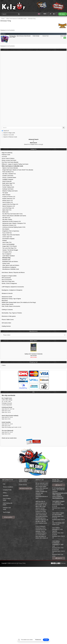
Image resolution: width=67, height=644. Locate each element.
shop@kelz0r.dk (60, 488)
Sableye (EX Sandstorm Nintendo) (34, 354)
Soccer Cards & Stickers (8, 158)
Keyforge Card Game (8, 189)
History (5, 493)
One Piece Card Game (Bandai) (10, 162)
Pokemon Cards (6, 155)
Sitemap (63, 563)
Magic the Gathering (7, 153)
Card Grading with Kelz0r (8, 504)
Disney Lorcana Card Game (9, 160)
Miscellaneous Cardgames (9, 267)
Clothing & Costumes (7, 310)
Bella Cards (5, 212)
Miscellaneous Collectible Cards (10, 269)
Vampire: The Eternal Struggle (10, 250)
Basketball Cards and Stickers (10, 262)
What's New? (33, 341)
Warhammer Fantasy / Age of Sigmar (11, 299)
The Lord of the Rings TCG (9, 248)
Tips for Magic (7, 512)
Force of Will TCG (7, 233)
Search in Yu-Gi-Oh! (8, 135)
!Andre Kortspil (36, 36)
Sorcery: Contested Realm (9, 178)
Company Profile (7, 490)
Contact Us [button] (59, 485)
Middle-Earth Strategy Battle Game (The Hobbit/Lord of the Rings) (19, 302)
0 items (62, 14)
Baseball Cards (6, 260)
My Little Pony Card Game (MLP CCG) (12, 214)
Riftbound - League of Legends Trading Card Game (15, 164)
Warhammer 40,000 (7, 297)
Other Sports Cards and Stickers (10, 265)
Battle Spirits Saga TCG (8, 183)
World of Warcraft (7, 181)
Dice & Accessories (7, 280)
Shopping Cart (33, 362)
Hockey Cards (6, 263)
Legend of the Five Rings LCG (10, 204)
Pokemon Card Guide (7, 509)
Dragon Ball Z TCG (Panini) (9, 246)
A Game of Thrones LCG (8, 197)
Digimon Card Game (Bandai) (10, 168)
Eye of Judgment (6, 254)
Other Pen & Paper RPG (8, 282)
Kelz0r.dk (13, 563)
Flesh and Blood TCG (8, 172)
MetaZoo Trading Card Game (10, 191)
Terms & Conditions (8, 487)
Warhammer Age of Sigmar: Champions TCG (14, 223)
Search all (5, 131)
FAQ (4, 484)
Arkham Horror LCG (7, 200)
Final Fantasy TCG (7, 185)
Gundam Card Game (7, 176)
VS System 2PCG (7, 252)
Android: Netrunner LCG (8, 199)
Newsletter (6, 496)
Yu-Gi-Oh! (4, 156)
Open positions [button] (8, 517)
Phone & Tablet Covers (8, 320)
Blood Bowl (5, 301)
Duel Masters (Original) (8, 239)
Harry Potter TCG (7, 242)
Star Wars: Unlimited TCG (9, 174)
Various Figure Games (8, 304)
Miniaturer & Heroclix (7, 293)
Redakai (4, 241)
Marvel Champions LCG (8, 206)
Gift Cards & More (6, 323)
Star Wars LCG (6, 218)
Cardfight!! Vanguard (7, 179)
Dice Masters (5, 229)
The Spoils (5, 193)
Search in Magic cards (8, 133)
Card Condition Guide (7, 499)
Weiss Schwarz (6, 195)
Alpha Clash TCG (7, 210)
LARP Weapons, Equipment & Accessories (13, 287)
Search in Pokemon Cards (9, 137)
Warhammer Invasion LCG (9, 225)
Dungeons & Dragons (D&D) (9, 276)
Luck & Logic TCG (7, 237)
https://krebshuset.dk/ (58, 498)
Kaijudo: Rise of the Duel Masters (11, 235)
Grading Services (6, 326)
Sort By (3, 34)
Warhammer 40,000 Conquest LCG (11, 221)
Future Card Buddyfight (8, 244)
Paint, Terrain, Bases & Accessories (11, 306)
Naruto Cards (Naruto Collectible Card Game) (14, 216)
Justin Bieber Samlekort (8, 256)
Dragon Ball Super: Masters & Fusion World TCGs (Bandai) (17, 170)
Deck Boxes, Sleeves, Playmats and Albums (13, 272)
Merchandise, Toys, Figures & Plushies (12, 313)
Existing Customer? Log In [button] (26, 488)
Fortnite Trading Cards (8, 187)
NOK (45, 14)
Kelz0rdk (59, 495)
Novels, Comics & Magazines (9, 283)
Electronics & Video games (9, 316)
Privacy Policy (21, 563)
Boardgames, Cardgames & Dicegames (12, 290)
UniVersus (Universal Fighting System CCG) (13, 227)
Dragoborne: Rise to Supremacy (10, 231)
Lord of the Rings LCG (8, 208)
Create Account (23, 485)
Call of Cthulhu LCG (7, 202)
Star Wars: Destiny (7, 220)
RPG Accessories (6, 278)
